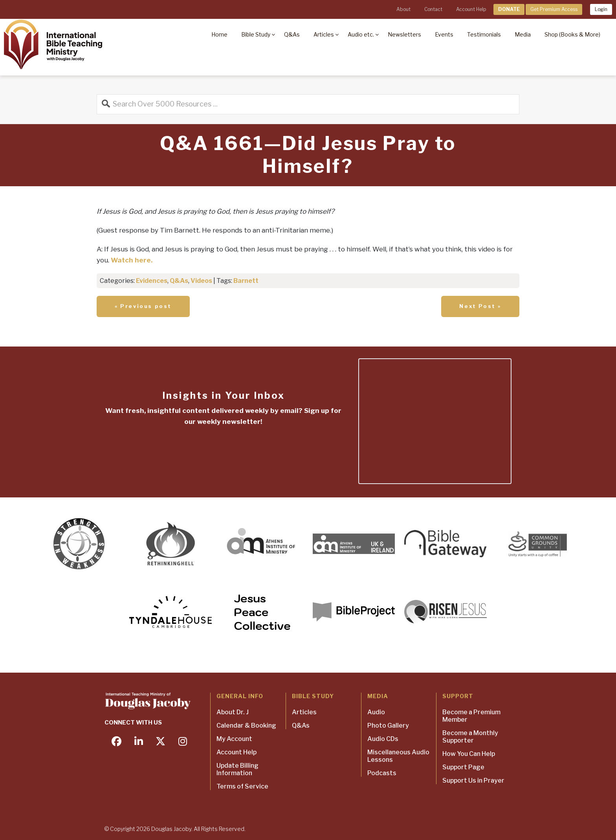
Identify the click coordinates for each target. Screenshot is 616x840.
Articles (304, 712)
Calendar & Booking (246, 725)
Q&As (179, 281)
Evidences (152, 281)
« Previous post (143, 306)
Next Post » (480, 306)
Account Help (471, 9)
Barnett (246, 281)
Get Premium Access (554, 9)
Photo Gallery (388, 725)
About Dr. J (233, 712)
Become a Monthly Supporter (470, 737)
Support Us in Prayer (473, 780)
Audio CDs (383, 739)
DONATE (509, 9)
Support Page (463, 767)
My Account (234, 739)
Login (601, 9)
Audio (376, 712)
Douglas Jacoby (171, 829)
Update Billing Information (237, 769)
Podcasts (382, 773)
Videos (201, 281)
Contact (433, 9)
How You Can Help (469, 754)
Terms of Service (242, 786)
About (403, 9)
